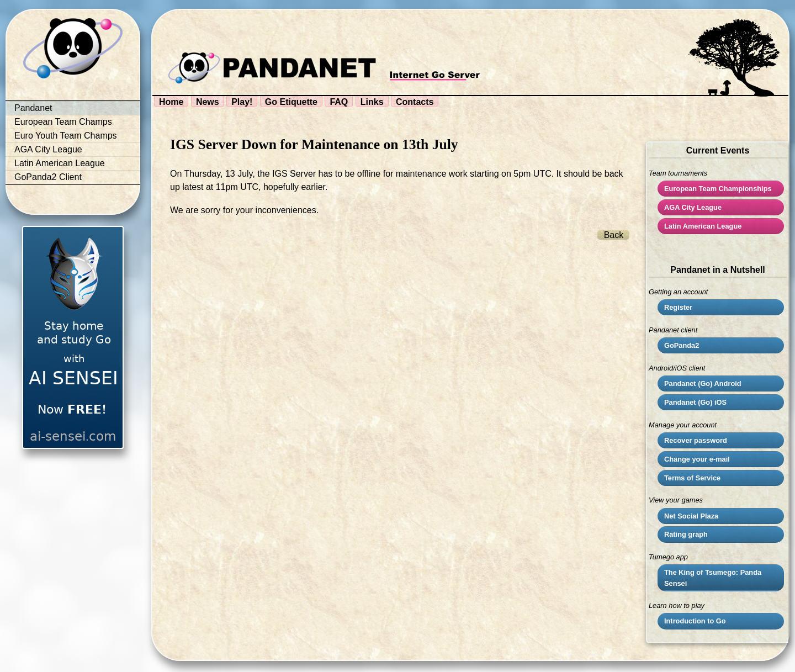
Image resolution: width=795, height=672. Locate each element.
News (208, 102)
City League (693, 207)
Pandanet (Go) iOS (695, 402)
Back (614, 235)
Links (372, 102)
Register (678, 307)
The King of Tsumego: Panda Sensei (713, 578)
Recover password (696, 440)
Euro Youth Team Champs (66, 136)
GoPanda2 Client (48, 177)
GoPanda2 (682, 345)
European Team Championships (718, 189)
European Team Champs (63, 122)
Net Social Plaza (691, 516)
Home (171, 102)
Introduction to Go (695, 621)
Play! (242, 102)
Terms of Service (692, 478)
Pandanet (33, 108)
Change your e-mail (697, 459)
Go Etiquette (291, 102)
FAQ (339, 102)
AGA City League (48, 149)
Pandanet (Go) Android (703, 383)
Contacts (415, 102)
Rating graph (686, 534)
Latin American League (60, 163)
